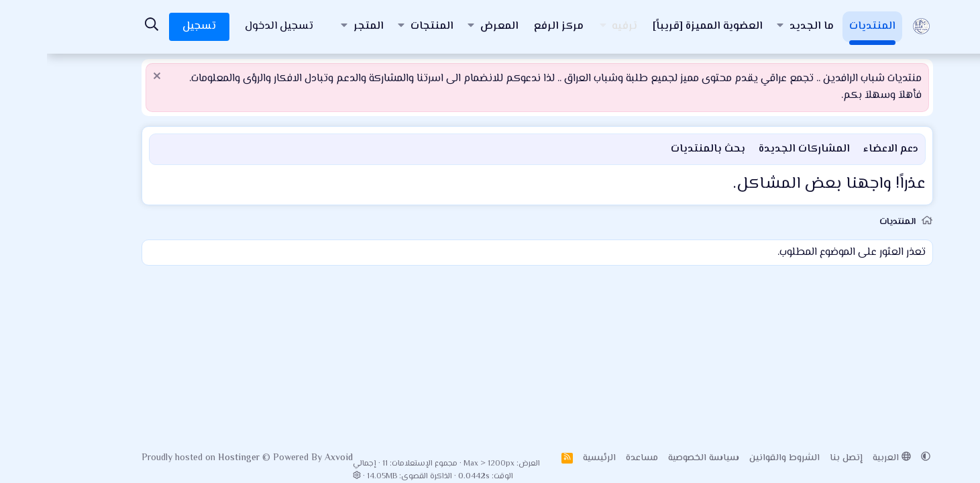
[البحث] (105, 26)
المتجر (322, 26)
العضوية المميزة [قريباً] (661, 26)
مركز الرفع (512, 26)
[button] (733, 27)
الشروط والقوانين (738, 458)
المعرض (452, 26)
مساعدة (595, 458)
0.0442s (427, 477)
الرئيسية (552, 458)
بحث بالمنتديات (661, 149)
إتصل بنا (799, 458)
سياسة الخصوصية (657, 458)
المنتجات (385, 26)
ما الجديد (765, 26)
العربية (845, 458)
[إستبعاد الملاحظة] (112, 77)
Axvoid (292, 458)
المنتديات (825, 26)
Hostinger (193, 458)
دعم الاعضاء (844, 149)
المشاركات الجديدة (757, 149)
